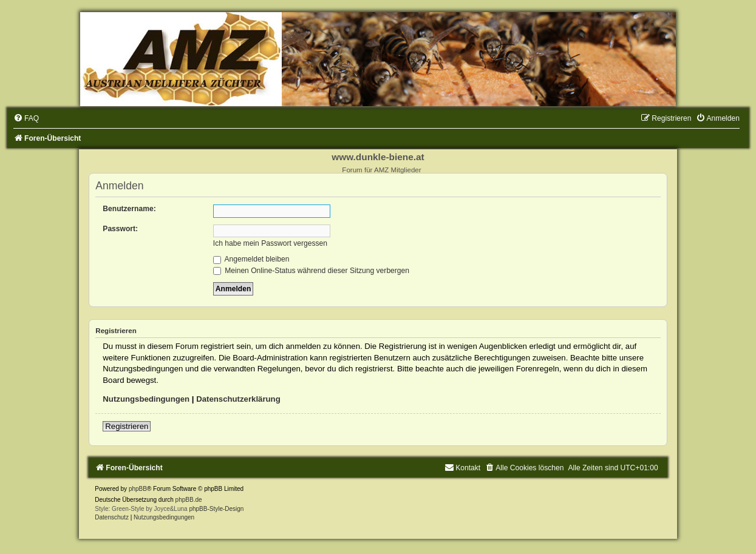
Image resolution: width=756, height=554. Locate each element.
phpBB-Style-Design (216, 509)
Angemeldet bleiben (251, 259)
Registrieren (127, 426)
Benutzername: (129, 209)
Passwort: (120, 229)
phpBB (138, 489)
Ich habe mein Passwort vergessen (270, 243)
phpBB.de (189, 500)
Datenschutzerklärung (238, 399)
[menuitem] (26, 118)
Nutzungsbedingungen (146, 399)
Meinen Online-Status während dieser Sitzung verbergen (311, 271)
